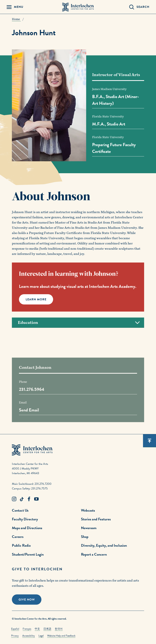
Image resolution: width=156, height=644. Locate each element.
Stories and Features (96, 519)
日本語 (47, 629)
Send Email (29, 410)
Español (15, 629)
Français (27, 629)
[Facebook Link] (29, 499)
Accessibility (29, 636)
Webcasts (88, 510)
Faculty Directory (25, 519)
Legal (41, 636)
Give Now (27, 600)
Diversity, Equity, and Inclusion (104, 545)
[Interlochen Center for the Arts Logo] (78, 7)
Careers (18, 537)
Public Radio (21, 545)
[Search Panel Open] (139, 7)
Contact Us (20, 510)
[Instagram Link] (14, 499)
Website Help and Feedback (61, 636)
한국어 (59, 629)
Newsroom (89, 528)
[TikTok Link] (22, 499)
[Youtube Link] (36, 499)
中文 (37, 629)
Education (79, 323)
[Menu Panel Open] (15, 7)
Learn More (36, 299)
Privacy (15, 636)
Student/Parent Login (28, 554)
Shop (85, 537)
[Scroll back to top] (149, 441)
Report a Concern (94, 554)
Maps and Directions (27, 528)
